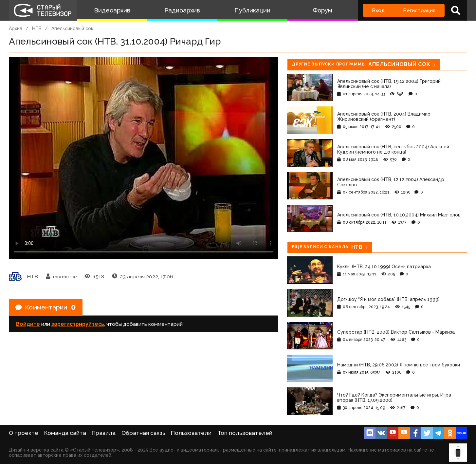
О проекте (24, 433)
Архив (16, 28)
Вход (378, 10)
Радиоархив (182, 10)
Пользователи (191, 433)
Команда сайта (65, 433)
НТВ (37, 28)
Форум (322, 10)
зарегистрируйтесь (78, 324)
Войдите (28, 324)
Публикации (252, 10)
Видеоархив (112, 10)
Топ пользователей (245, 433)
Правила (104, 433)
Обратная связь (143, 433)
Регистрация (419, 10)
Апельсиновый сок (72, 28)
